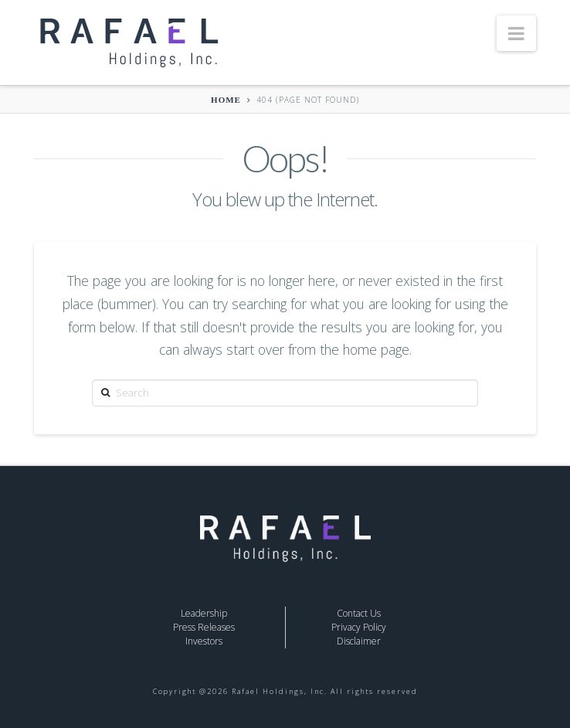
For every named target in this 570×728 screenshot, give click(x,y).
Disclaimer (359, 641)
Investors (204, 641)
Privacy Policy (359, 627)
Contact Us (359, 613)
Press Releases (204, 627)
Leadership (204, 613)
